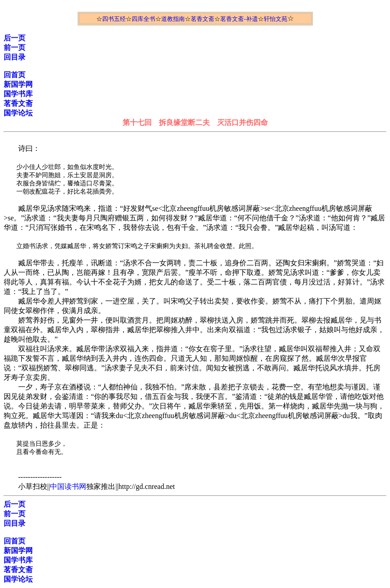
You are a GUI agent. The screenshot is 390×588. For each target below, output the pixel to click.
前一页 (15, 47)
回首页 (15, 75)
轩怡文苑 (276, 19)
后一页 (15, 38)
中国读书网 (68, 486)
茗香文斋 (202, 19)
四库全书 (143, 19)
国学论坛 (18, 113)
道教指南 (173, 19)
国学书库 (18, 94)
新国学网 (18, 84)
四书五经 (114, 19)
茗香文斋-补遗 (239, 19)
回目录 (15, 57)
